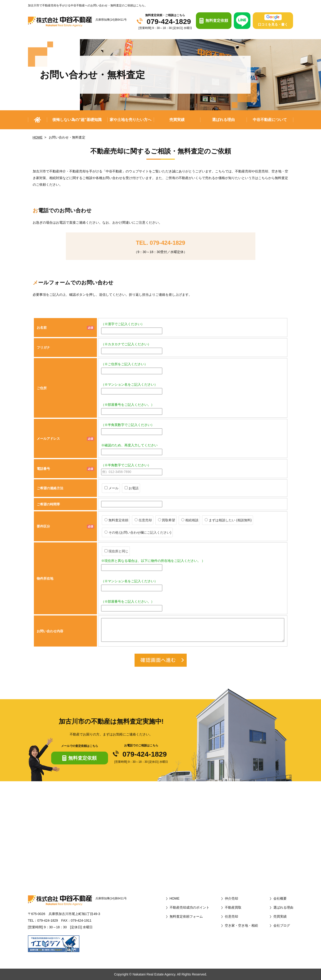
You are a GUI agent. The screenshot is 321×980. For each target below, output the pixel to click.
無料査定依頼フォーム (186, 916)
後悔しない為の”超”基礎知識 (77, 120)
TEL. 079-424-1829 (160, 243)
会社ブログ (282, 925)
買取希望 (167, 520)
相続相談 (190, 520)
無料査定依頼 (116, 520)
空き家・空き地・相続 (241, 925)
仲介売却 (231, 898)
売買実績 (177, 120)
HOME (38, 137)
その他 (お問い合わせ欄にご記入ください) (138, 532)
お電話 (132, 488)
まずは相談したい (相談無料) (228, 520)
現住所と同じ (116, 551)
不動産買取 (233, 907)
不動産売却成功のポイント (190, 907)
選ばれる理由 (223, 120)
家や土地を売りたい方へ (131, 120)
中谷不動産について (270, 120)
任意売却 (143, 520)
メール (111, 488)
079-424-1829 (169, 22)
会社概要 (280, 898)
